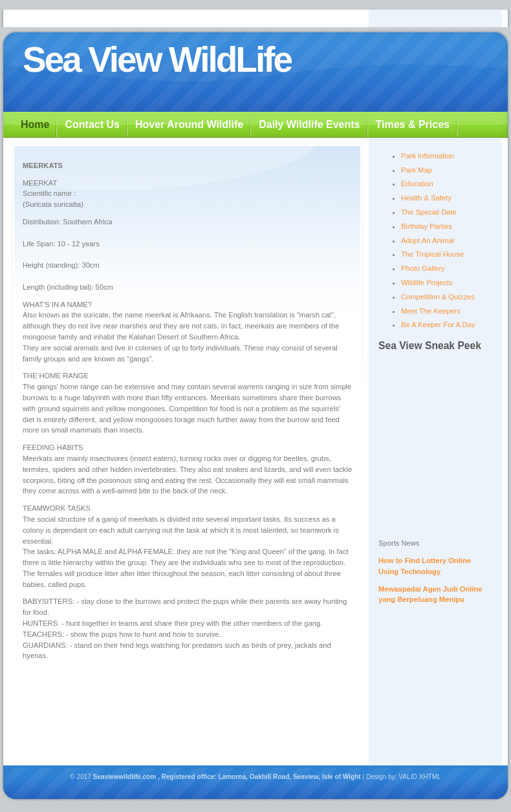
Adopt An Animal (428, 240)
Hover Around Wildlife (189, 124)
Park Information (428, 156)
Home (35, 124)
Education (417, 184)
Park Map (417, 170)
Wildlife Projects (427, 283)
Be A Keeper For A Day (438, 325)
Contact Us (92, 124)
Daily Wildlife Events (309, 124)
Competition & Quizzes (438, 297)
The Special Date (429, 212)
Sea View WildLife (157, 59)
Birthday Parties (427, 226)
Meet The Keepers (431, 311)
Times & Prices (413, 124)
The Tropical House (432, 254)
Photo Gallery (423, 268)
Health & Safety (426, 198)
